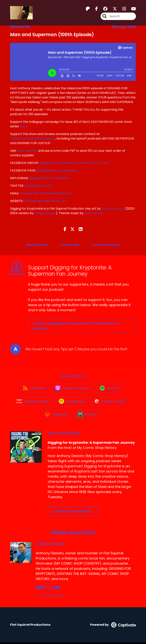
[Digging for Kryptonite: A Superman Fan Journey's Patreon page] (88, 9)
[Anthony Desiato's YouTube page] (57, 589)
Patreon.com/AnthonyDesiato (33, 138)
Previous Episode (105, 245)
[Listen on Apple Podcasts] (73, 389)
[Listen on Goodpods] (72, 402)
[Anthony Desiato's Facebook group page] (42, 589)
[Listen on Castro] (88, 416)
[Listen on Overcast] (57, 416)
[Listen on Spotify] (110, 388)
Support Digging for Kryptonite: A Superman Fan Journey (76, 326)
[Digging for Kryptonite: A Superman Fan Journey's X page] (113, 9)
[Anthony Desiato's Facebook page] (38, 589)
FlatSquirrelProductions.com (45, 201)
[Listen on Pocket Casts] (110, 402)
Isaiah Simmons (113, 209)
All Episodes (70, 245)
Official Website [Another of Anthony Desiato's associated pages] (51, 597)
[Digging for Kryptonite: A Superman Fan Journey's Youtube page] (131, 9)
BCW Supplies (27, 151)
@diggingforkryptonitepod (57, 170)
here (23, 126)
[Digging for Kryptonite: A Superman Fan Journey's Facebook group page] (103, 9)
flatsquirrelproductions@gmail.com (46, 193)
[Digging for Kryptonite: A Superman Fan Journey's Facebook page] (94, 9)
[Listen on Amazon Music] (33, 402)
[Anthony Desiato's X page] (47, 589)
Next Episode (37, 245)
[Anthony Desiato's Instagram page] (52, 589)
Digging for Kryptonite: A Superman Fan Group (74, 163)
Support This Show (72, 513)
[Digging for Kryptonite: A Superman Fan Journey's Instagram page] (122, 9)
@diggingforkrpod (38, 186)
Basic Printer (94, 213)
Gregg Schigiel (45, 213)
